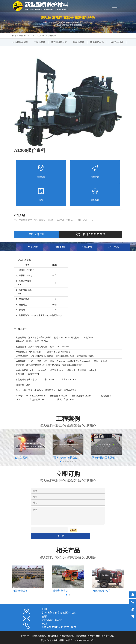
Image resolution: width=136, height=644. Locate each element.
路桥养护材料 (97, 42)
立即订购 (36, 234)
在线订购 (87, 247)
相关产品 (114, 247)
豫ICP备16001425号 (84, 640)
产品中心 (40, 36)
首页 (33, 36)
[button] (61, 462)
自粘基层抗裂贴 (20, 42)
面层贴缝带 (40, 42)
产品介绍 (33, 247)
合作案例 (60, 247)
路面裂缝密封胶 (59, 42)
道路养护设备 (51, 36)
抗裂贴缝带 (79, 42)
